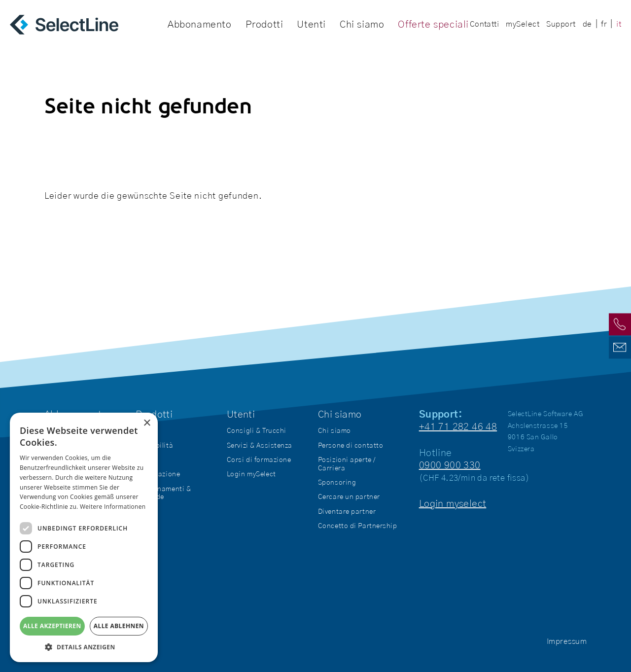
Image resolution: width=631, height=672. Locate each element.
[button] (84, 647)
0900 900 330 (450, 465)
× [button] (147, 423)
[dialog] (84, 537)
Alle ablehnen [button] (119, 626)
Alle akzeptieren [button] (52, 626)
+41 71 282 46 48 (458, 427)
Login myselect (453, 504)
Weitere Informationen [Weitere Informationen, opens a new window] (113, 507)
